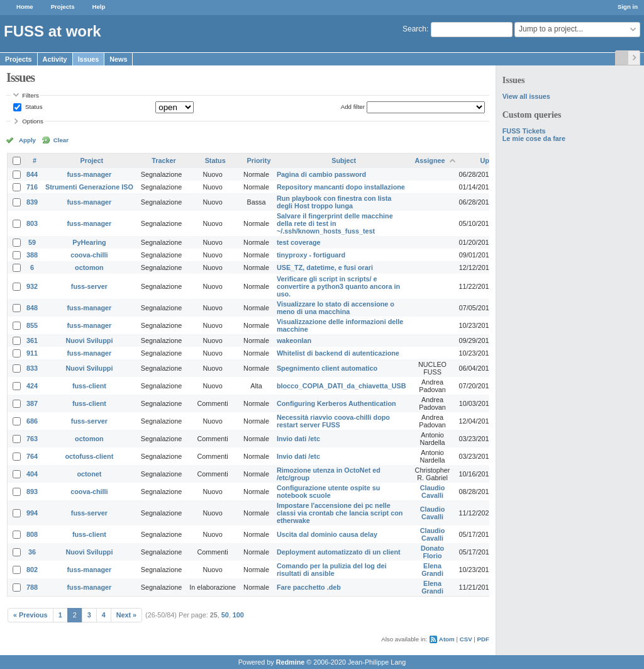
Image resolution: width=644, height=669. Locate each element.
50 (225, 615)
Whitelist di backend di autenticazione (338, 353)
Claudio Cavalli (433, 492)
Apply (27, 140)
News (118, 59)
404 (32, 474)
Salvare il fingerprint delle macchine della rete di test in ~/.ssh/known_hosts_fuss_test (335, 223)
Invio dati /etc (298, 439)
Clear (61, 140)
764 (32, 456)
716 (32, 187)
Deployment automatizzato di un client (339, 552)
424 (32, 386)
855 (32, 325)
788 (32, 587)
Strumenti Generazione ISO (89, 187)
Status (33, 107)
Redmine (291, 662)
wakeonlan (294, 340)
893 (32, 492)
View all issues (526, 96)
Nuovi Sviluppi (89, 340)
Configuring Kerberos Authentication (336, 403)
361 (32, 340)
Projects (63, 7)
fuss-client (89, 386)
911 (32, 353)
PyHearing (89, 242)
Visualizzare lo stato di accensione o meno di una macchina (336, 308)
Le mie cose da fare (534, 138)
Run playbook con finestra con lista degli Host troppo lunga (334, 202)
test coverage (299, 242)
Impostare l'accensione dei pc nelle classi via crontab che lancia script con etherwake (340, 513)
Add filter (353, 107)
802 (32, 570)
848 (32, 308)
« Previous (31, 615)
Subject (344, 160)
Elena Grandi (432, 570)
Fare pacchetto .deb (309, 587)
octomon (89, 267)
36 (32, 552)
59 (32, 242)
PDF (483, 639)
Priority (259, 160)
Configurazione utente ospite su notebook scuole (328, 492)
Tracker (164, 160)
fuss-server (89, 286)
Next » (126, 615)
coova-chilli (89, 255)
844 (32, 174)
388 (32, 255)
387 (32, 403)
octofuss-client (90, 456)
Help (99, 7)
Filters (30, 95)
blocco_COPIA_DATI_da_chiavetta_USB (341, 386)
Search (414, 29)
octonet (89, 474)
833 (32, 368)
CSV (466, 639)
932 (32, 286)
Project (92, 160)
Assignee (430, 160)
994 (32, 513)
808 (32, 534)
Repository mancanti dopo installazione (341, 187)
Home (25, 7)
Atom (447, 639)
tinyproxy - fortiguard (311, 255)
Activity (55, 59)
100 (238, 615)
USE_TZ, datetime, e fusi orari (325, 267)
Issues (89, 59)
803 (32, 223)
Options (33, 121)
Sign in (628, 7)
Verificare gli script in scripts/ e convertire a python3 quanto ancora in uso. (338, 286)
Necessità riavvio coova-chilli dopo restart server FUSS (333, 421)
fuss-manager (90, 174)
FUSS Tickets (524, 131)
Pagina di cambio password (321, 174)
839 (32, 202)
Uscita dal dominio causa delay (327, 534)
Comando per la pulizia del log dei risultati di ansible (332, 570)
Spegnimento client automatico (327, 368)
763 (32, 439)
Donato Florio (432, 552)
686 (32, 421)
